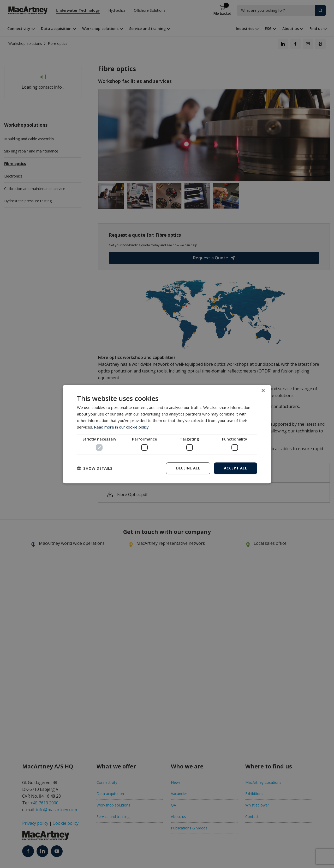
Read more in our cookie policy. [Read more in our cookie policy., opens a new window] (122, 427)
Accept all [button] (235, 468)
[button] (95, 468)
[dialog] (167, 434)
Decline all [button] (188, 468)
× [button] (263, 391)
